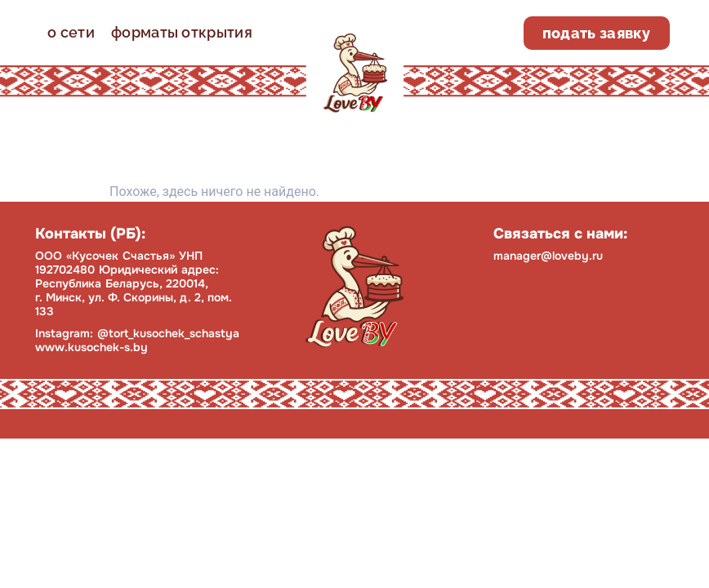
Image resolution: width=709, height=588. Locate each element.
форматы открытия (182, 32)
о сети (71, 32)
